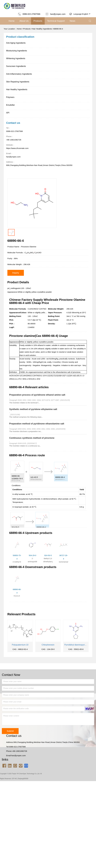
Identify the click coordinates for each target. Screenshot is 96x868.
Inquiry (16, 273)
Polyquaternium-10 (20, 645)
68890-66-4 (58, 29)
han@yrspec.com (55, 14)
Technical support (56, 21)
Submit (10, 731)
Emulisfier (10, 105)
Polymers (10, 97)
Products (38, 21)
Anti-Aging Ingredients (16, 43)
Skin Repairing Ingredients (18, 82)
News (72, 21)
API (8, 113)
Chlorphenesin (48, 645)
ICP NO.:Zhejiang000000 (20, 779)
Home (12, 21)
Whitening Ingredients (16, 58)
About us (24, 21)
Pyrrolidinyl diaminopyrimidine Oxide (76, 645)
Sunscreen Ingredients (16, 66)
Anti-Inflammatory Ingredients (19, 74)
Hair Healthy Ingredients (42, 29)
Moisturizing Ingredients (17, 51)
